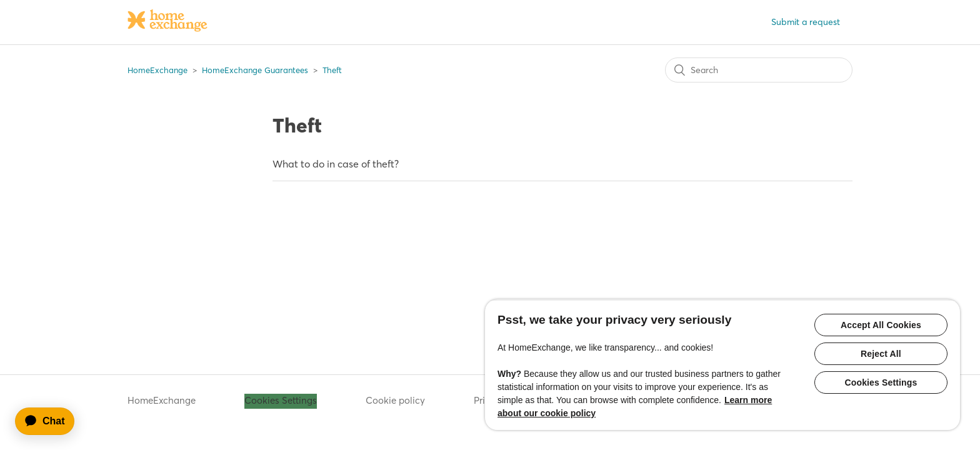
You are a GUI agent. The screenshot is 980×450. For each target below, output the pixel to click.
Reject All (881, 354)
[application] (51, 421)
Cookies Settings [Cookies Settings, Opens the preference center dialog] (881, 382)
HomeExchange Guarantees (255, 70)
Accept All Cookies (881, 325)
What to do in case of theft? (336, 164)
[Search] (759, 70)
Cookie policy (395, 400)
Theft (332, 70)
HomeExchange (157, 70)
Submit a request (806, 22)
